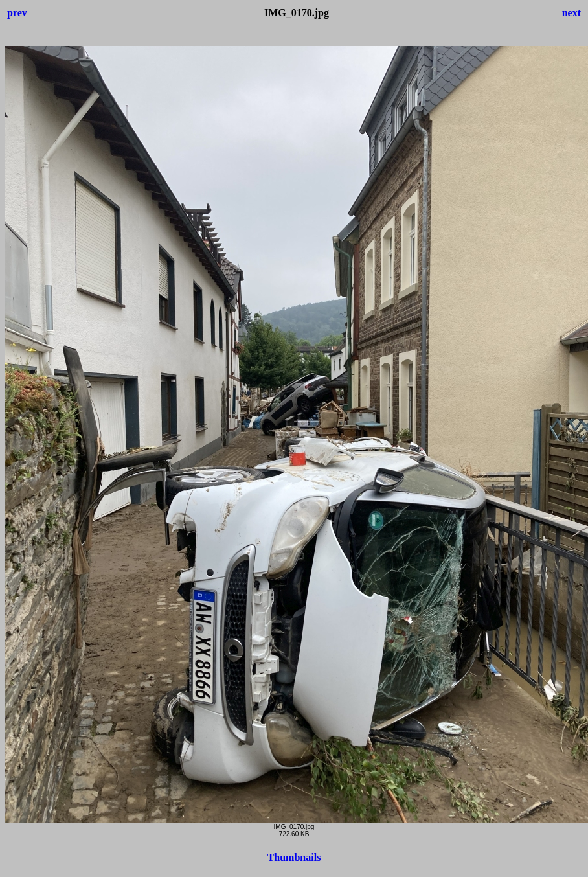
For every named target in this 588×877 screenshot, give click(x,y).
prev (17, 13)
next (571, 13)
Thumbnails (294, 857)
